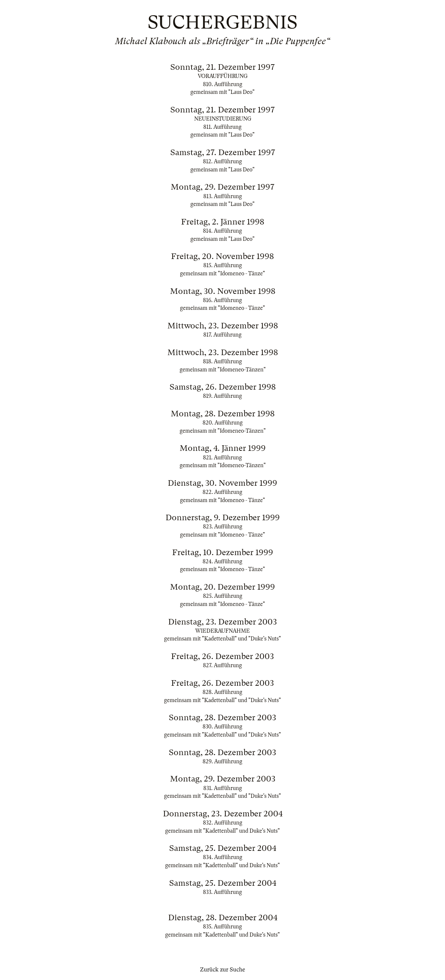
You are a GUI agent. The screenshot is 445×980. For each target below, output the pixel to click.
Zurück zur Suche (222, 970)
